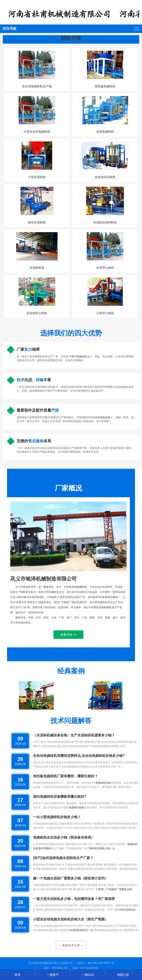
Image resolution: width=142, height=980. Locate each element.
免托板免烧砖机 (105, 86)
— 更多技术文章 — (71, 945)
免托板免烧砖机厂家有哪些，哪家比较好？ (65, 776)
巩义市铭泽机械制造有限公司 (43, 579)
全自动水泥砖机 (105, 177)
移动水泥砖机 (37, 222)
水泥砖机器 (37, 268)
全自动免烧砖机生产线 (37, 86)
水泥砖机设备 (102, 417)
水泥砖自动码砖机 (105, 222)
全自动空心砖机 (37, 313)
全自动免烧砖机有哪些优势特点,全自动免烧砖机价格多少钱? (79, 756)
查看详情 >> (68, 635)
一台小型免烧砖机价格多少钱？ (57, 817)
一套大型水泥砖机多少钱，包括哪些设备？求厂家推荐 (74, 899)
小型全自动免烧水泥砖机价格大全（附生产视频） (71, 919)
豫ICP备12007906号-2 (101, 963)
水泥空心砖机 (105, 268)
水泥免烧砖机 (105, 132)
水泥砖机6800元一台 (81, 930)
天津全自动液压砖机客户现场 (36, 711)
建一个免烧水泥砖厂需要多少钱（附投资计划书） (71, 878)
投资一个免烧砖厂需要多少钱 (115, 889)
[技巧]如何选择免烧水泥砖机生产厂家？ (63, 858)
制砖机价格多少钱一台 (102, 848)
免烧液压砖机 (77, 808)
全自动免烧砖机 (78, 587)
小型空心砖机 (105, 313)
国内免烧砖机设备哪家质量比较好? (60, 797)
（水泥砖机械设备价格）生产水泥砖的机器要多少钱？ (74, 735)
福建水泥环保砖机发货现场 (106, 711)
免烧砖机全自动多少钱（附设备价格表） (64, 837)
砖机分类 (71, 38)
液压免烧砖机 (79, 356)
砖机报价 (107, 607)
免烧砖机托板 (103, 783)
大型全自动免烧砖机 (37, 132)
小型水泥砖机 (37, 177)
